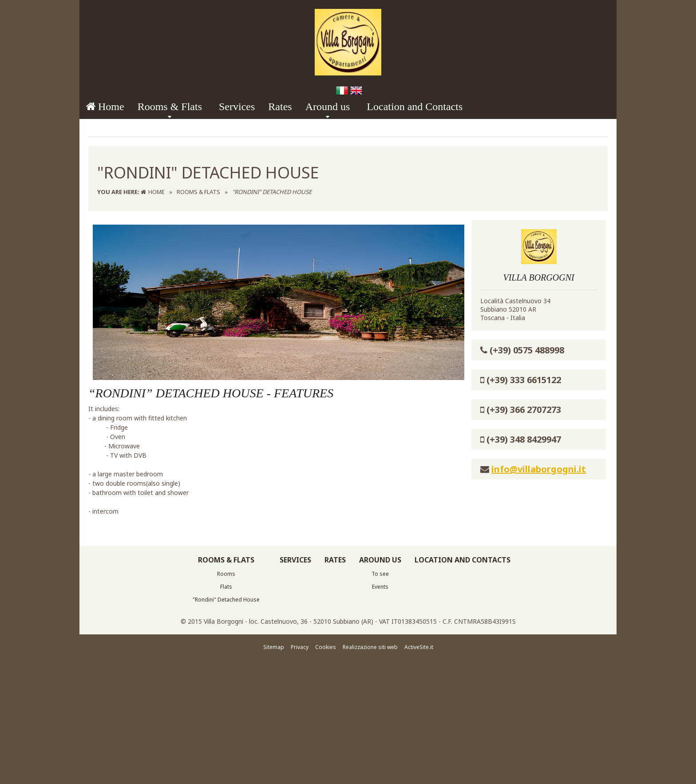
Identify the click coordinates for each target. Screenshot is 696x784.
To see (380, 738)
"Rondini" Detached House (226, 764)
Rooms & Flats (170, 107)
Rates (280, 107)
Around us (328, 107)
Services (237, 107)
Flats (226, 751)
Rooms (226, 738)
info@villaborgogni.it (539, 633)
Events (380, 751)
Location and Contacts (415, 107)
